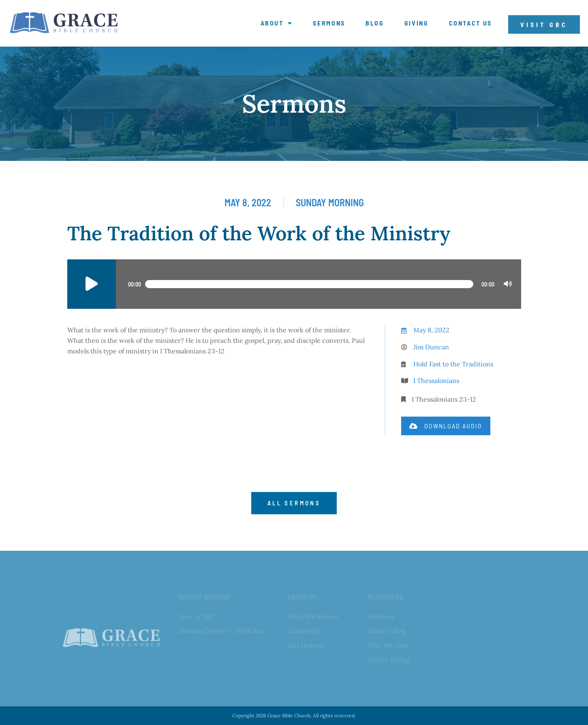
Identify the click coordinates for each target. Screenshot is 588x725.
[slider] (309, 284)
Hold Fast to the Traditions (453, 364)
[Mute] (508, 284)
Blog (375, 23)
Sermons (329, 23)
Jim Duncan (431, 347)
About (277, 23)
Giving (417, 23)
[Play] (92, 284)
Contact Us (471, 23)
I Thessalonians (436, 381)
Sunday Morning (330, 202)
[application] (294, 284)
